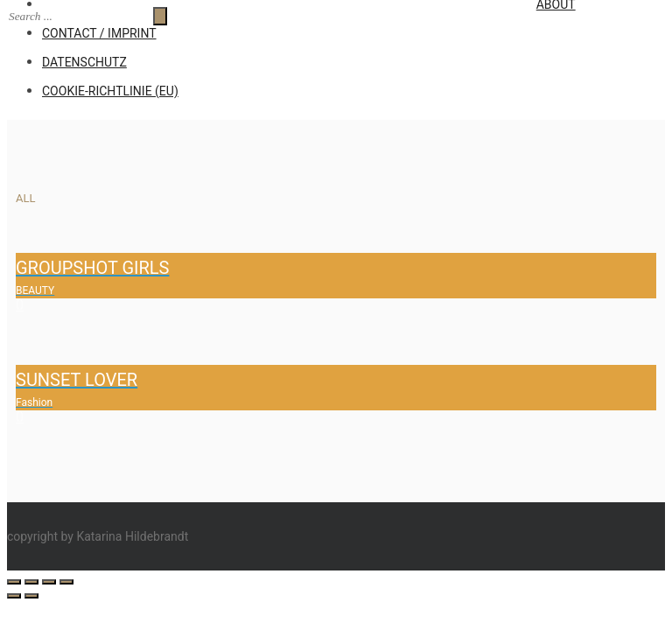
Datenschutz (84, 62)
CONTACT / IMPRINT (99, 33)
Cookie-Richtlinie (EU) (110, 91)
